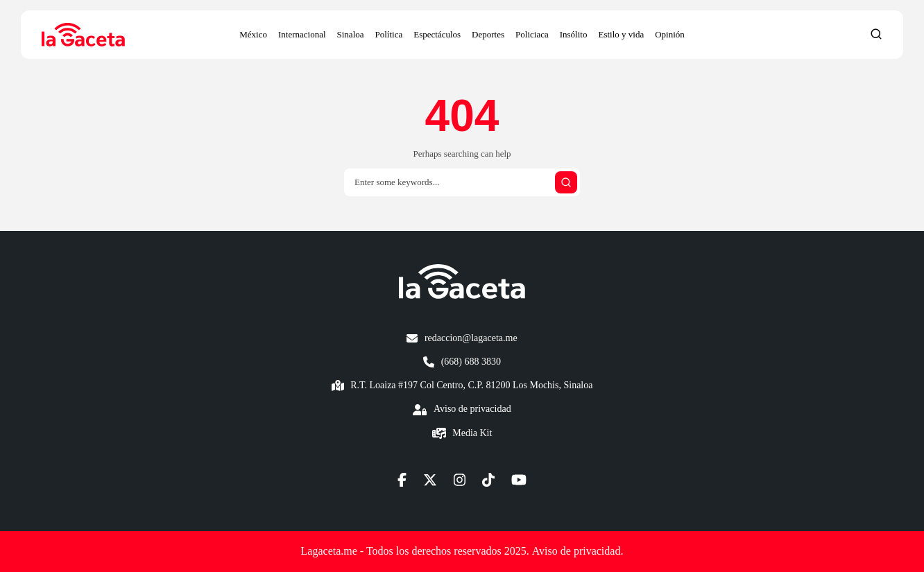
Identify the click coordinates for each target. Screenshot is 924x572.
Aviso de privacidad (472, 409)
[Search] (462, 182)
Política (389, 34)
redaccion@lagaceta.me (471, 338)
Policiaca (532, 34)
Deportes (488, 34)
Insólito (574, 34)
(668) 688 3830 (471, 362)
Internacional (302, 34)
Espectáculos (437, 34)
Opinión (670, 34)
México (253, 34)
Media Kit (472, 433)
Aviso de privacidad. (578, 551)
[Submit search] (566, 182)
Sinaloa (351, 34)
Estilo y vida (621, 34)
